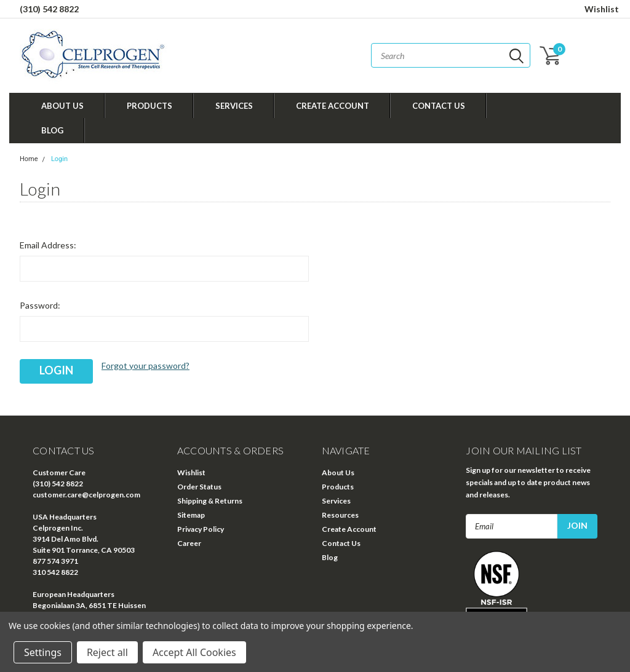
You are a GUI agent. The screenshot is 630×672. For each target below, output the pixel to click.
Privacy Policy (201, 529)
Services (234, 106)
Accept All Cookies (194, 652)
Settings (43, 652)
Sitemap (191, 515)
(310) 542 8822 (49, 9)
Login (59, 159)
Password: (40, 305)
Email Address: (48, 245)
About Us (62, 106)
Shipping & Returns (210, 501)
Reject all (107, 652)
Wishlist (602, 9)
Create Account (333, 106)
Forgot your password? (146, 366)
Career (189, 543)
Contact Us (439, 106)
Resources (340, 515)
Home (29, 159)
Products (150, 106)
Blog (52, 130)
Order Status (199, 487)
